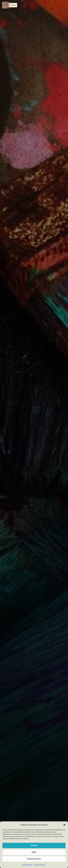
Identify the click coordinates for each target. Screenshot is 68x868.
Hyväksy (34, 845)
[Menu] (5, 5)
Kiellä (34, 852)
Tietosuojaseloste (39, 865)
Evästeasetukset (34, 859)
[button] (64, 825)
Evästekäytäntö (27, 865)
